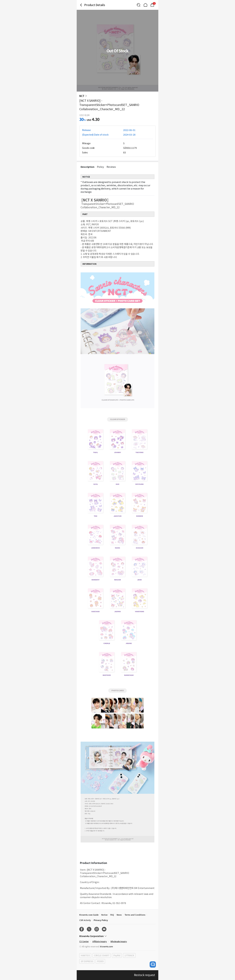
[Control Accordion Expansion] (117, 936)
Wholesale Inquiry (119, 941)
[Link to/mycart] (152, 5)
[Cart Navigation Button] (152, 5)
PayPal (117, 955)
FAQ (112, 915)
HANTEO (85, 955)
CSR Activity (85, 920)
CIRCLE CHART (102, 955)
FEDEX (100, 961)
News (119, 915)
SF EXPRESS (87, 961)
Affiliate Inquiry (100, 941)
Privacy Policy (101, 920)
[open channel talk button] (153, 964)
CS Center (84, 941)
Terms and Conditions (135, 915)
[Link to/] (145, 5)
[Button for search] (139, 5)
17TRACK (129, 955)
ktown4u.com (106, 946)
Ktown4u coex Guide (89, 915)
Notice (104, 915)
